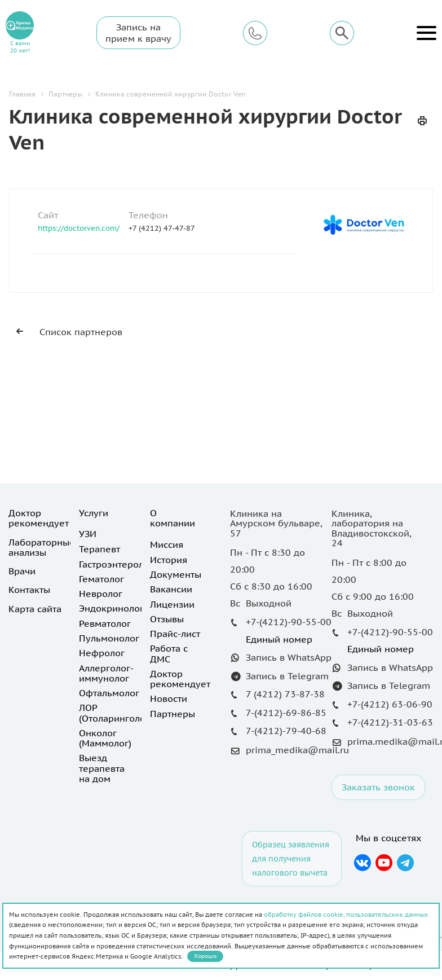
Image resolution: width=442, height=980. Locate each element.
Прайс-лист (175, 634)
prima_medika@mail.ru (297, 750)
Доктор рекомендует (39, 518)
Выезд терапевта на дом (102, 768)
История (169, 560)
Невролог (101, 594)
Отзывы (167, 619)
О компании (173, 518)
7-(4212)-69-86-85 (286, 713)
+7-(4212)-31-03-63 (390, 722)
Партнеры (173, 714)
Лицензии (172, 604)
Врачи (22, 571)
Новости (169, 698)
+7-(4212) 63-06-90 (390, 704)
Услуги (94, 513)
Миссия (167, 544)
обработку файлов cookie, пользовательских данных (346, 915)
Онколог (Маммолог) (105, 738)
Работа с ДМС (169, 653)
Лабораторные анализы (42, 547)
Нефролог (102, 653)
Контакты (29, 590)
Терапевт (100, 549)
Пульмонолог (109, 638)
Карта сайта (35, 609)
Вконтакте (362, 863)
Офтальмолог (109, 693)
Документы (176, 574)
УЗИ (88, 534)
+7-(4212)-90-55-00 (289, 622)
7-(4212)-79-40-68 (286, 731)
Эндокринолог (111, 608)
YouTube (384, 863)
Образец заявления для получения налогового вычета (291, 858)
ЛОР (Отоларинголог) (116, 713)
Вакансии (171, 589)
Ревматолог (105, 623)
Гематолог (101, 579)
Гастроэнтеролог (116, 564)
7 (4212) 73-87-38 (285, 694)
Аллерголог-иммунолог (106, 673)
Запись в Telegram (287, 676)
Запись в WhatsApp (289, 657)
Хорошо (205, 956)
